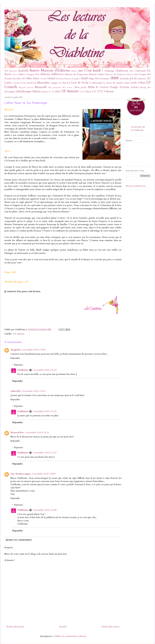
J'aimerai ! (142, 79)
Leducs (127, 83)
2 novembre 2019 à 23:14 (37, 433)
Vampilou (16, 350)
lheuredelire (17, 433)
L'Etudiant (16, 83)
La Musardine (42, 83)
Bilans (74, 71)
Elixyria (130, 74)
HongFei (76, 79)
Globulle (43, 79)
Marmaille (41, 87)
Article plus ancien (111, 627)
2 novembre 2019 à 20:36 (33, 391)
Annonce (13, 71)
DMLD (22, 74)
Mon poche (81, 87)
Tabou (88, 92)
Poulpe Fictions (120, 87)
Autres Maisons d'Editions (50, 70)
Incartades (125, 79)
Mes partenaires (55, 87)
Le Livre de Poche (78, 83)
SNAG (58, 92)
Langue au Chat (59, 83)
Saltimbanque (24, 91)
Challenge (109, 71)
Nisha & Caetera (98, 87)
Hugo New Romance (99, 79)
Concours (140, 71)
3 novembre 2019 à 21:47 (44, 370)
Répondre (15, 358)
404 (6, 71)
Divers (15, 75)
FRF (23, 79)
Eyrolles (17, 79)
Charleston (122, 71)
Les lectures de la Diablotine (138, 128)
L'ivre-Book (27, 83)
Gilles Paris (32, 78)
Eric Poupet (141, 74)
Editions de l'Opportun (76, 74)
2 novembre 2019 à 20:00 (33, 350)
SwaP (82, 92)
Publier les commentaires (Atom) (70, 636)
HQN (84, 78)
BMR (81, 71)
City (131, 71)
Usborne (109, 91)
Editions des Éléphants (116, 74)
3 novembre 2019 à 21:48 (44, 510)
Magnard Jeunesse (26, 87)
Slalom (36, 91)
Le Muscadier (96, 83)
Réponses (18, 365)
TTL (94, 92)
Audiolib (23, 71)
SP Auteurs (70, 91)
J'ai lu (133, 78)
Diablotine (23, 370)
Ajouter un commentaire (19, 540)
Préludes (135, 87)
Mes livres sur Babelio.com (136, 186)
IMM (115, 78)
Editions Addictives (52, 74)
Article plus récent (15, 627)
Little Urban (138, 83)
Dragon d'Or (33, 74)
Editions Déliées (96, 74)
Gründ (51, 78)
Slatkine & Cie (48, 92)
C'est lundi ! (94, 70)
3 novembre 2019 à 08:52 (44, 474)
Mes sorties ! (68, 87)
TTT (100, 91)
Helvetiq (59, 79)
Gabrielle (15, 391)
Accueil (63, 627)
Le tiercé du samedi (113, 83)
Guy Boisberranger (21, 474)
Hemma (68, 79)
